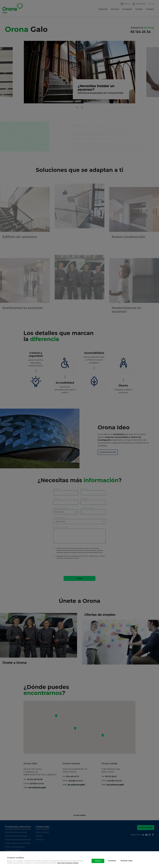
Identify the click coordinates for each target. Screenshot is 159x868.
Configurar (112, 861)
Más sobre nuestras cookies (68, 863)
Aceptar (98, 861)
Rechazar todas (127, 861)
